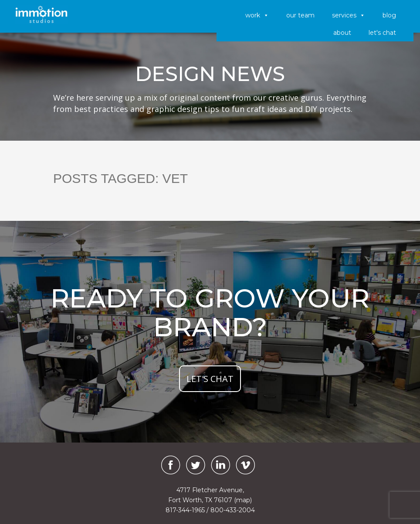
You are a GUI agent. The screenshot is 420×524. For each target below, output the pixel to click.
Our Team (300, 15)
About (342, 33)
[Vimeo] (245, 465)
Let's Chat (382, 33)
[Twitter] (196, 465)
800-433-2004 (233, 510)
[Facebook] (169, 465)
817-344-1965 (185, 510)
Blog (389, 15)
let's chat (210, 379)
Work (257, 15)
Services (349, 15)
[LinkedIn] (220, 465)
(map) (243, 500)
